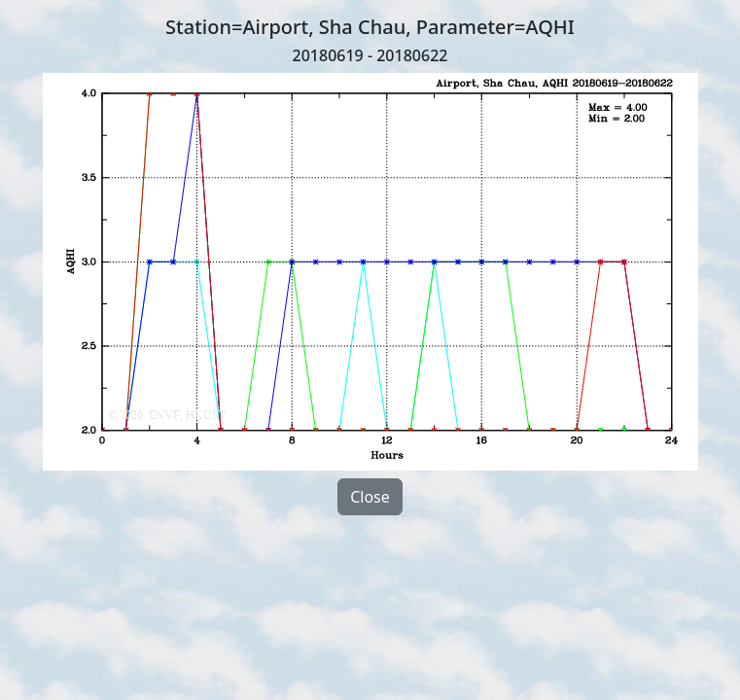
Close (370, 497)
